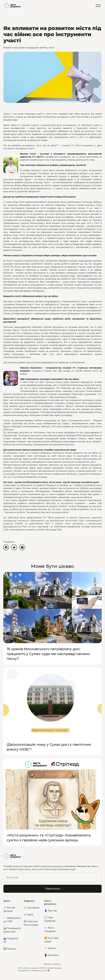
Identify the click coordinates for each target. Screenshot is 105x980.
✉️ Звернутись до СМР (12, 920)
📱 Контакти (52, 955)
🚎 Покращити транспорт (12, 930)
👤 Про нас (51, 911)
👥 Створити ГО (11, 940)
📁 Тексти (50, 948)
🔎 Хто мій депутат (9, 909)
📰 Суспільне (32, 908)
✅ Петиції (10, 949)
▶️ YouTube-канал (52, 940)
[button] (98, 6)
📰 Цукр (28, 915)
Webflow (58, 964)
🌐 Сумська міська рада (31, 923)
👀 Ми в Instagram (50, 930)
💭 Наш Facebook (50, 919)
